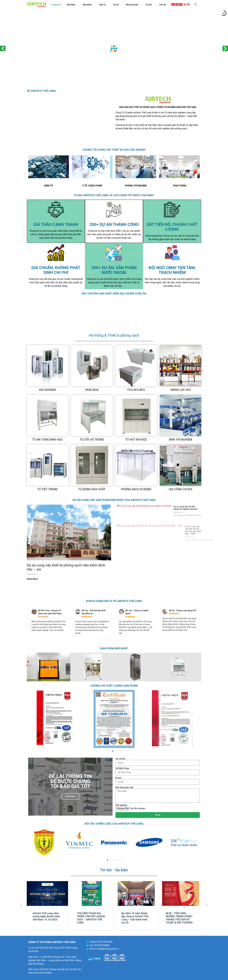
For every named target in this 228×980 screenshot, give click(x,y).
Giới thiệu (72, 5)
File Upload (121, 805)
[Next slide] (63, 167)
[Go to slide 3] (113, 751)
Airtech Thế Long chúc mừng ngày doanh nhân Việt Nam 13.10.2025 (46, 916)
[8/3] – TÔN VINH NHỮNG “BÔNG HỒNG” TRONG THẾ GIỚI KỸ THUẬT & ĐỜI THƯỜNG (179, 918)
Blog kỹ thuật (133, 5)
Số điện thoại (122, 768)
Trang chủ (56, 5)
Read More (32, 579)
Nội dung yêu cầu (124, 787)
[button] (196, 4)
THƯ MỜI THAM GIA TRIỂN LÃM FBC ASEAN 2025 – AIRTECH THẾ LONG (91, 918)
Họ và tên (120, 759)
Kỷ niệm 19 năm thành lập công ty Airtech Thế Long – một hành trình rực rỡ (135, 918)
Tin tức (149, 5)
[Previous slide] (35, 167)
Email (118, 778)
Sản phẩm (88, 5)
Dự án (117, 5)
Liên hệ (162, 5)
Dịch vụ (103, 5)
